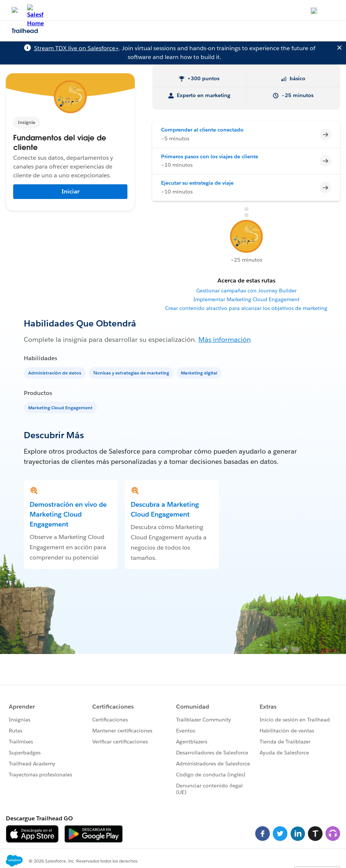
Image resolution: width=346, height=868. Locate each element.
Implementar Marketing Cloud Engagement (246, 299)
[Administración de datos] (55, 372)
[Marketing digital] (200, 372)
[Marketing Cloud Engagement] (61, 407)
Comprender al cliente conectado (202, 130)
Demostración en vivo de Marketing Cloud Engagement (68, 514)
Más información (225, 339)
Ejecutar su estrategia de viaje (197, 183)
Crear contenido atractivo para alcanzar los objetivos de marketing (246, 308)
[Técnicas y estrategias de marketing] (132, 372)
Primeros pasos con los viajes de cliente (210, 156)
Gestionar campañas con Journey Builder (246, 291)
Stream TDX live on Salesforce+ (77, 48)
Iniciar (70, 191)
